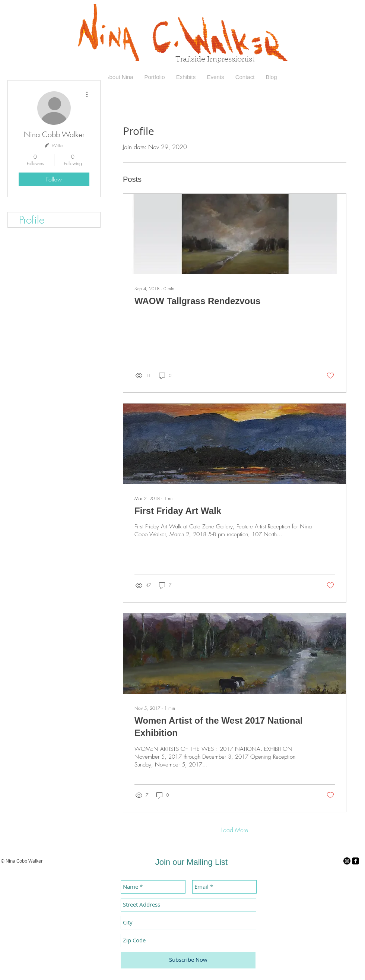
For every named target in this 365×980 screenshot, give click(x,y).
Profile (32, 220)
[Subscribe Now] (188, 960)
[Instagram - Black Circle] (347, 861)
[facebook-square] (356, 861)
